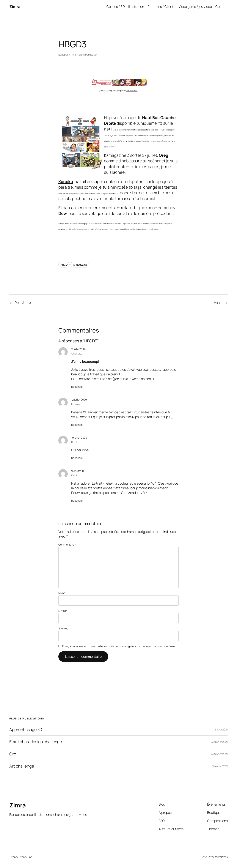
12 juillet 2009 (79, 400)
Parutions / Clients (161, 7)
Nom (62, 593)
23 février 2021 (219, 742)
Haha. (218, 303)
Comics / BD (116, 7)
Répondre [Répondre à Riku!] (77, 458)
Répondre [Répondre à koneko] (77, 425)
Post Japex (23, 303)
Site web (63, 628)
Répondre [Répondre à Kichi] (77, 501)
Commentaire (67, 545)
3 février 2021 (220, 766)
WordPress (221, 857)
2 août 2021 (221, 729)
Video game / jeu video (195, 7)
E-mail (63, 611)
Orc (13, 754)
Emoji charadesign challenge (36, 742)
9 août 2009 (78, 471)
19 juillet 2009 (79, 438)
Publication (92, 55)
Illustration (136, 7)
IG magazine (80, 265)
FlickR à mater (132, 91)
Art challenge (22, 766)
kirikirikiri (74, 55)
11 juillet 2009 (79, 349)
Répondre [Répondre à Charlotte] (77, 387)
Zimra (15, 7)
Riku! (74, 442)
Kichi (74, 475)
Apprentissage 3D (26, 730)
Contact (222, 7)
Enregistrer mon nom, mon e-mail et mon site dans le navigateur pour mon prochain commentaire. (119, 646)
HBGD (64, 265)
